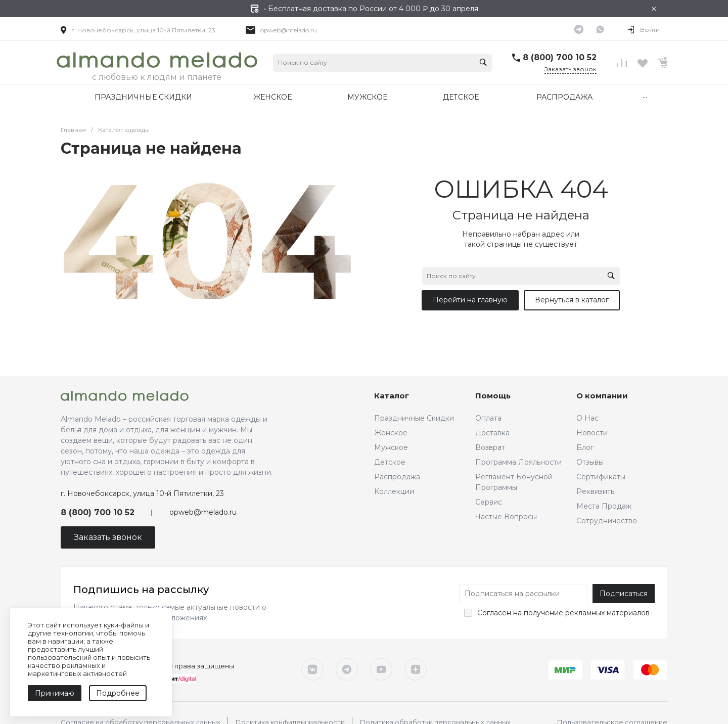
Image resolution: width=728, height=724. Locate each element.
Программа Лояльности (518, 462)
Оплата (488, 418)
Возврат (490, 447)
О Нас (587, 418)
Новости (592, 433)
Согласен (494, 613)
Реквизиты (596, 491)
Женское (391, 433)
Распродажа (397, 477)
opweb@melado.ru (289, 30)
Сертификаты (601, 477)
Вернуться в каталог (572, 300)
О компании (602, 396)
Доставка (492, 433)
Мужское (391, 447)
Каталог (392, 396)
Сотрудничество (607, 521)
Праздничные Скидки (414, 418)
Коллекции (394, 491)
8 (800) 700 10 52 (560, 57)
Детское (390, 462)
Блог (585, 447)
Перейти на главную (470, 300)
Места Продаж (604, 506)
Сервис (489, 502)
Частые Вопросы (506, 517)
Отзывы (590, 462)
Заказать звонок (571, 69)
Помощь (493, 396)
